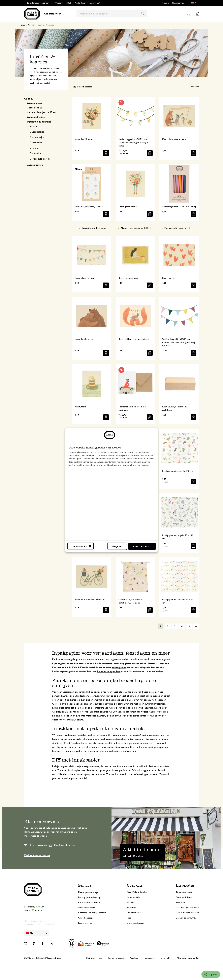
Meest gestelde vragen (89, 892)
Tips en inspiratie (184, 892)
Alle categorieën (54, 14)
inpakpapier (158, 747)
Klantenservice (178, 3)
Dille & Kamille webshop (187, 913)
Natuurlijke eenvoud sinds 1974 (136, 228)
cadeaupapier (119, 668)
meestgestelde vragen (35, 836)
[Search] (143, 14)
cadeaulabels (120, 739)
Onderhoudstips (86, 918)
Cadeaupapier (37, 132)
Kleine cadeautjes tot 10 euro (42, 112)
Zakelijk (131, 902)
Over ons (135, 885)
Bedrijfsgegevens (94, 958)
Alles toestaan (143, 546)
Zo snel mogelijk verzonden (38, 3)
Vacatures (132, 908)
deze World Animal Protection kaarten (85, 716)
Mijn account (188, 14)
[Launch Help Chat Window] (211, 974)
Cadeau (31, 25)
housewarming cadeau (109, 672)
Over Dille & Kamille (137, 892)
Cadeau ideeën (35, 103)
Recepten (180, 902)
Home (22, 25)
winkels (88, 747)
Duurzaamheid (134, 913)
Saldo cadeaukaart (87, 908)
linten (131, 739)
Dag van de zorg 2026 (186, 918)
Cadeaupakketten (36, 117)
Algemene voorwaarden (188, 958)
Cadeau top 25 (35, 108)
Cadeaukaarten (35, 165)
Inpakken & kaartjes (39, 122)
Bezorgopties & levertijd (90, 897)
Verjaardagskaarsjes (40, 159)
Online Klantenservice (37, 855)
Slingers (34, 148)
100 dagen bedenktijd (62, 3)
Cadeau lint (36, 153)
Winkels (165, 3)
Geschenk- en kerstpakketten (92, 913)
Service (85, 885)
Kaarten (34, 126)
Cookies (134, 958)
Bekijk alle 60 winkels (133, 856)
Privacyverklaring (116, 958)
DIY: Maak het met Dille (187, 908)
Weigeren (117, 546)
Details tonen (82, 546)
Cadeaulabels (37, 143)
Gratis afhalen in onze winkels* (87, 3)
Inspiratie (185, 885)
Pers (129, 918)
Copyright (166, 958)
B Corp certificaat (135, 923)
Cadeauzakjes (37, 137)
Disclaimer (149, 958)
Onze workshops (184, 897)
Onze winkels (133, 897)
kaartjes (65, 696)
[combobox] (112, 14)
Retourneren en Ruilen (89, 902)
